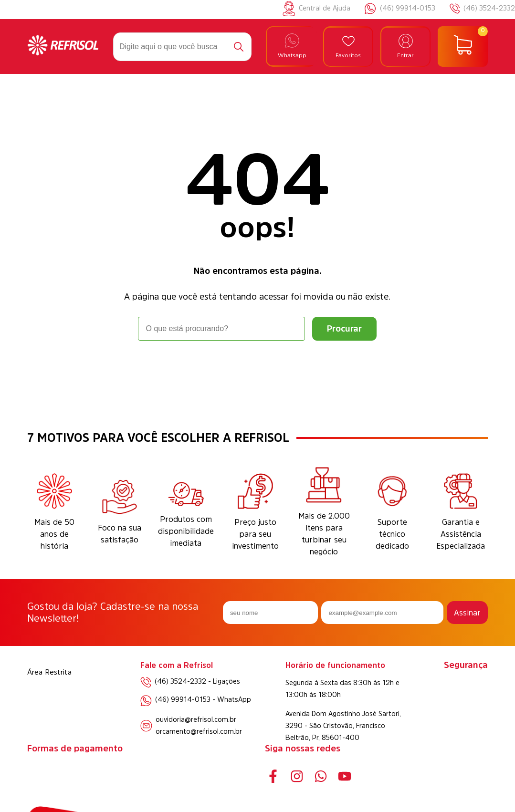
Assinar (467, 613)
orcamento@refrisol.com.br (199, 731)
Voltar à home (257, 367)
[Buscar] (239, 47)
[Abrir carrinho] (463, 47)
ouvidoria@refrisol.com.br (196, 719)
